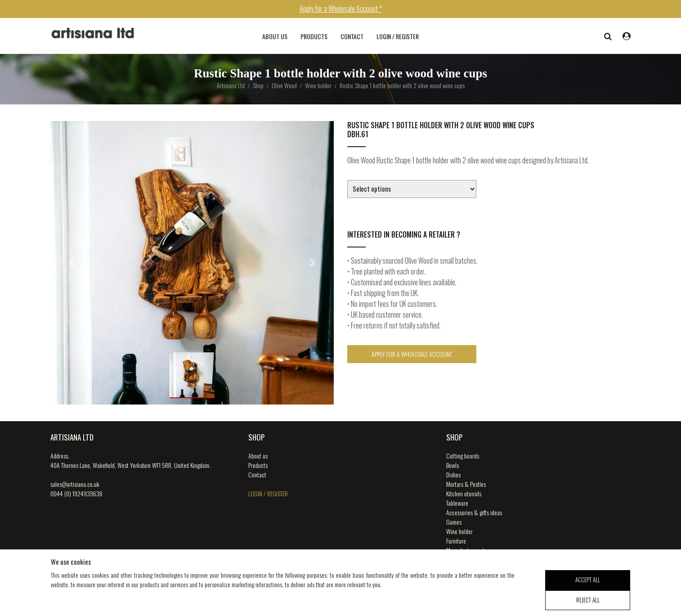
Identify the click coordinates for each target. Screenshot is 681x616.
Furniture (456, 541)
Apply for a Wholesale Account (412, 354)
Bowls (453, 465)
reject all (588, 605)
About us (275, 36)
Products (314, 36)
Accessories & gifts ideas (474, 512)
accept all (588, 585)
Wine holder (459, 531)
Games (454, 522)
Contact (352, 36)
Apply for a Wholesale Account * (341, 9)
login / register (398, 36)
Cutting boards (463, 456)
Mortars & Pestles (466, 484)
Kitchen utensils (464, 493)
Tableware (457, 503)
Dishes (453, 474)
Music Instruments (466, 550)
